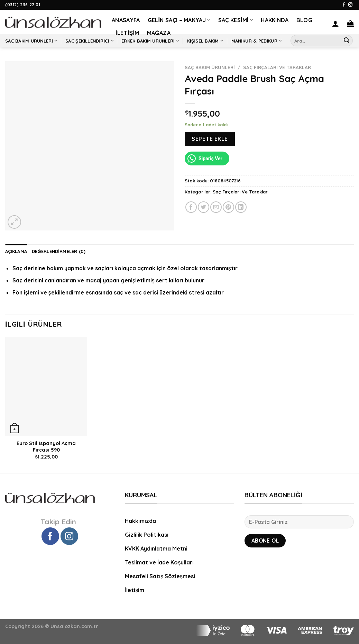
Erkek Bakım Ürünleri (150, 41)
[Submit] (347, 41)
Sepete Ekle (210, 139)
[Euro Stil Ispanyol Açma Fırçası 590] (46, 386)
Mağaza (159, 33)
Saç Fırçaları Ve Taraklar (277, 67)
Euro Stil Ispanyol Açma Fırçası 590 (46, 447)
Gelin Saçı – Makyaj (179, 20)
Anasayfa (126, 20)
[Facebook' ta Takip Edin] (344, 5)
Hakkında (275, 20)
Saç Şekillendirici (90, 41)
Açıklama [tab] (16, 251)
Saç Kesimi (236, 20)
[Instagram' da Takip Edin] (350, 5)
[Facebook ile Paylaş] (191, 207)
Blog (304, 20)
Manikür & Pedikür (257, 41)
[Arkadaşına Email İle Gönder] (216, 207)
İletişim (127, 33)
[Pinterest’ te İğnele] (228, 207)
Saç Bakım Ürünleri (31, 41)
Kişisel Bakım (205, 41)
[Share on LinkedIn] (241, 207)
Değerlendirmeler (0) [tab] (59, 251)
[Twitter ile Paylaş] (204, 207)
